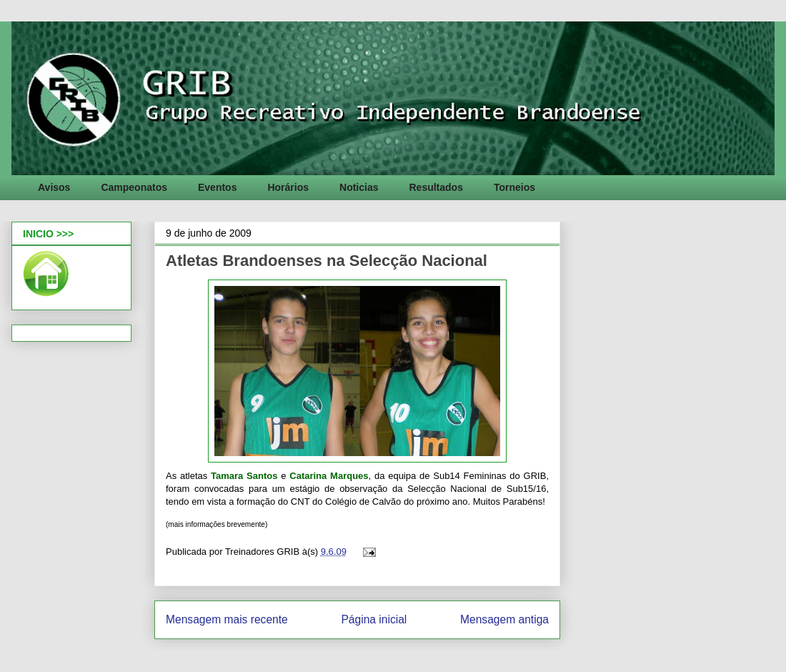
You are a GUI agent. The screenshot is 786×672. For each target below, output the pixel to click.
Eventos (217, 187)
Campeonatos (134, 187)
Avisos (54, 187)
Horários (288, 187)
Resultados (436, 187)
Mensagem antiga (504, 619)
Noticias (359, 187)
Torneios (514, 187)
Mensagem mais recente (227, 619)
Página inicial (374, 619)
